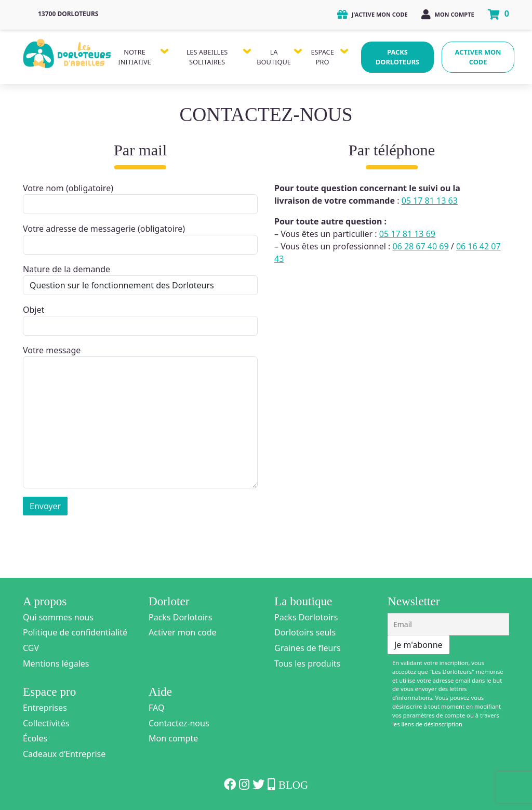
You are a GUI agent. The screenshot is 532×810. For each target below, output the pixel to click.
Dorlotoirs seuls (305, 632)
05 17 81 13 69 (407, 234)
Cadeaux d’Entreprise (64, 754)
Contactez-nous (179, 723)
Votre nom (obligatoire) (140, 198)
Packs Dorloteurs (397, 57)
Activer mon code (478, 57)
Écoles (35, 738)
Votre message (140, 416)
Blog (293, 785)
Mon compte (448, 14)
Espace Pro (322, 57)
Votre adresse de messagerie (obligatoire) (140, 239)
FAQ (156, 708)
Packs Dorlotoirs (180, 617)
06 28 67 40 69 (420, 246)
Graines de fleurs (308, 648)
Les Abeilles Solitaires (207, 57)
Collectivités (46, 723)
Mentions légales (56, 663)
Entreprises (45, 708)
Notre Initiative (134, 57)
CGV (31, 648)
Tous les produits (307, 663)
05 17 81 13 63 (430, 201)
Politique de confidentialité (75, 632)
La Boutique (274, 57)
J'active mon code (373, 14)
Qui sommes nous (58, 617)
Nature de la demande (140, 279)
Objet (140, 320)
